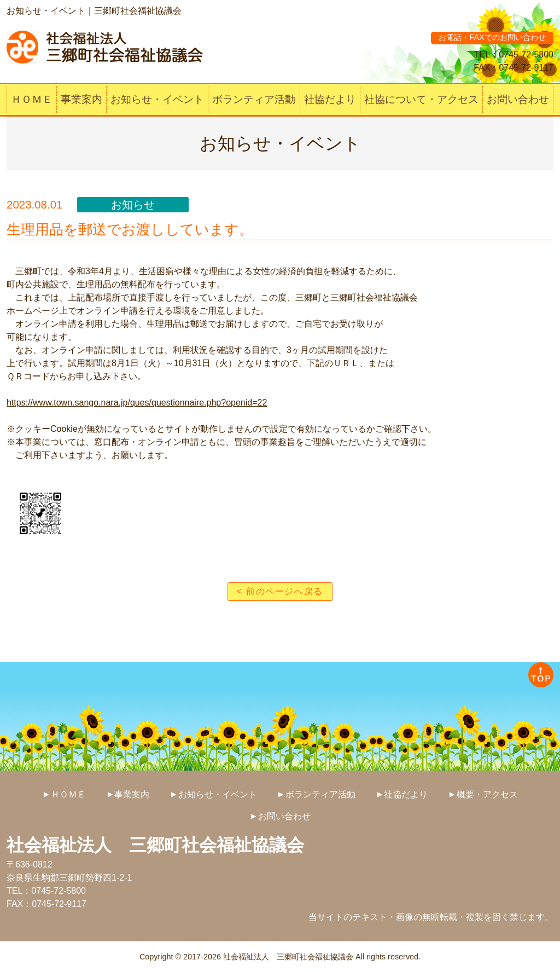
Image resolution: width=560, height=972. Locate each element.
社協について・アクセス (421, 99)
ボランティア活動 (254, 99)
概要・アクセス (487, 794)
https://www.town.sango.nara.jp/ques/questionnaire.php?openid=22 (137, 403)
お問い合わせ (518, 99)
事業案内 (81, 99)
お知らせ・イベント (157, 99)
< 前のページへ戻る (280, 591)
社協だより (330, 99)
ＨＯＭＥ (32, 99)
